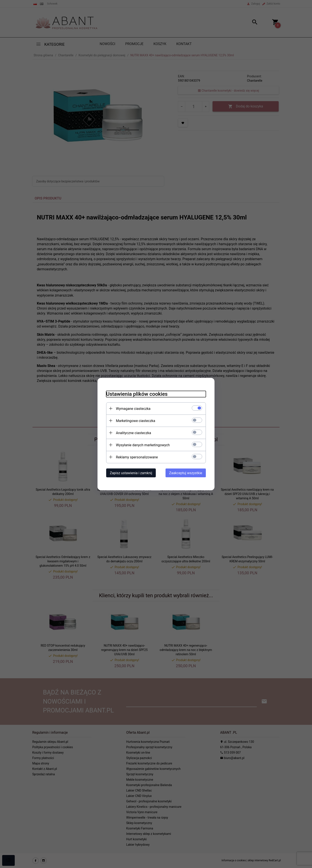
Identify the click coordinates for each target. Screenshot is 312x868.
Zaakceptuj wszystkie (186, 473)
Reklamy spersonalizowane (137, 457)
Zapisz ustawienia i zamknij (131, 473)
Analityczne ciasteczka (133, 433)
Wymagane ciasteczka (133, 408)
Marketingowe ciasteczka (136, 421)
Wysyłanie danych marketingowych (143, 445)
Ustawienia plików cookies (137, 394)
